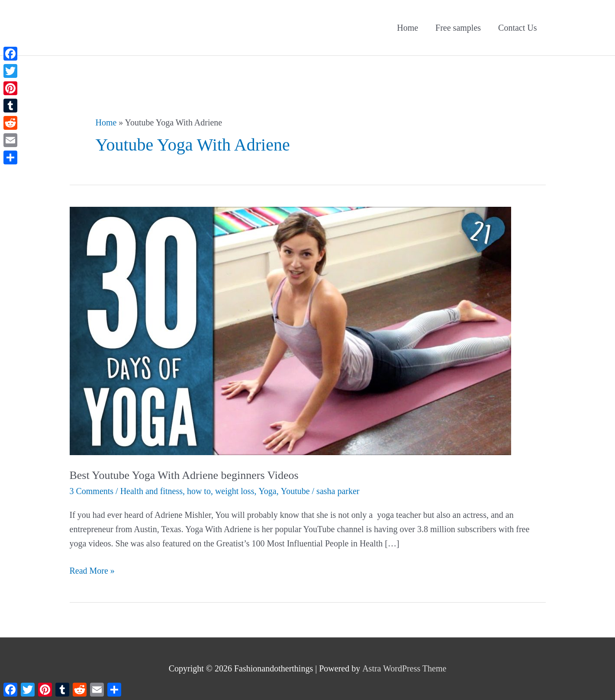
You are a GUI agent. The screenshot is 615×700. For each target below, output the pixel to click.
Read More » (92, 571)
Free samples (458, 28)
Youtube (295, 491)
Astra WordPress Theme (404, 668)
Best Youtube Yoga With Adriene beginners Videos (184, 475)
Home (407, 28)
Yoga (267, 491)
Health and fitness (151, 491)
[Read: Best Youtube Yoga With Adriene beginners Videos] (290, 330)
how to (199, 491)
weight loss (235, 491)
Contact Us (517, 28)
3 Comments (92, 491)
